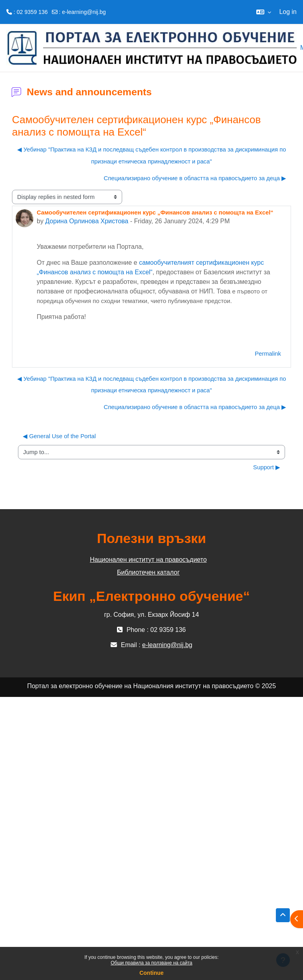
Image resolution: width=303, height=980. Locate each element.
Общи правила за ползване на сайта (151, 963)
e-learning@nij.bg (84, 12)
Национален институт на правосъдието (148, 560)
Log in (288, 12)
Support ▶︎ (267, 467)
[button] (264, 12)
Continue (151, 973)
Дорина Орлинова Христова (87, 221)
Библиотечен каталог (148, 572)
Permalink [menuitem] (268, 354)
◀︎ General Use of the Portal (59, 436)
